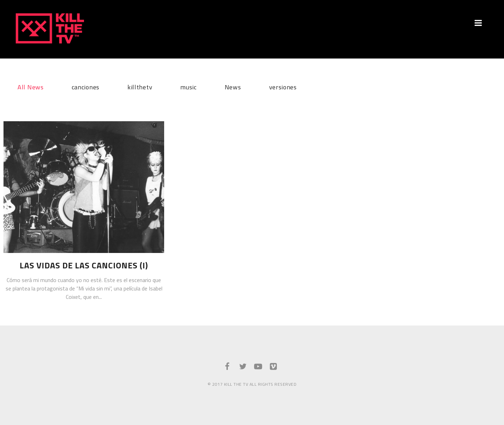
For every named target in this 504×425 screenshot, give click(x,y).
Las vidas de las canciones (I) (84, 265)
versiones (283, 86)
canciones (86, 86)
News (233, 86)
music (188, 86)
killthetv (140, 86)
